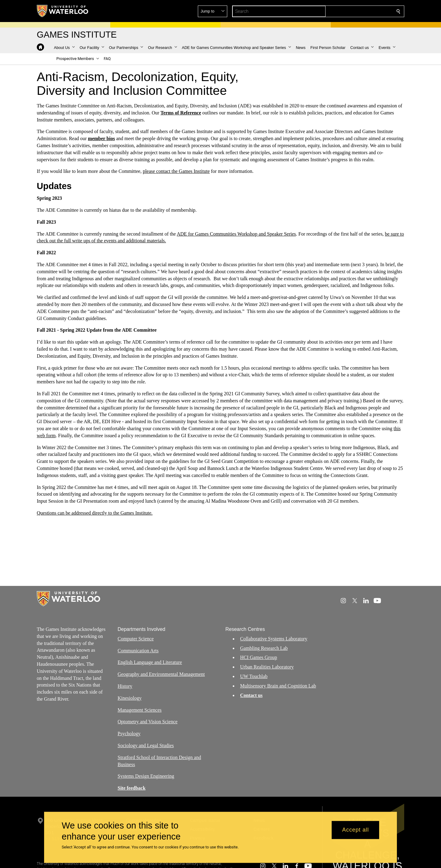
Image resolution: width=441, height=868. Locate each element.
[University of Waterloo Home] (63, 11)
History (125, 686)
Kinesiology (130, 698)
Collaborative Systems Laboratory (274, 638)
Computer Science (136, 638)
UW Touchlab (254, 676)
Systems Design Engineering (146, 776)
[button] (354, 11)
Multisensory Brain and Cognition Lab (278, 685)
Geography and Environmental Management (161, 674)
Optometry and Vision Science (148, 722)
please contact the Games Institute (176, 171)
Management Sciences (140, 710)
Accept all (355, 830)
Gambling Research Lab (264, 648)
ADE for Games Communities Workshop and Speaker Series (236, 234)
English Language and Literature (150, 662)
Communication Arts (138, 650)
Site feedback (132, 788)
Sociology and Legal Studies (146, 745)
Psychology (129, 734)
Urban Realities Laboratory (267, 667)
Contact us (251, 695)
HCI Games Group (259, 657)
